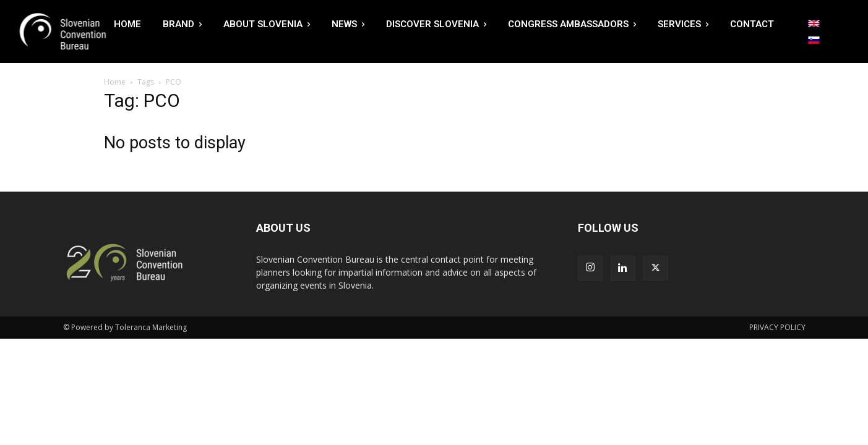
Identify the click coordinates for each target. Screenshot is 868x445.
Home (115, 82)
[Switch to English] (814, 23)
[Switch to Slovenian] (814, 40)
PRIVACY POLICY (777, 327)
